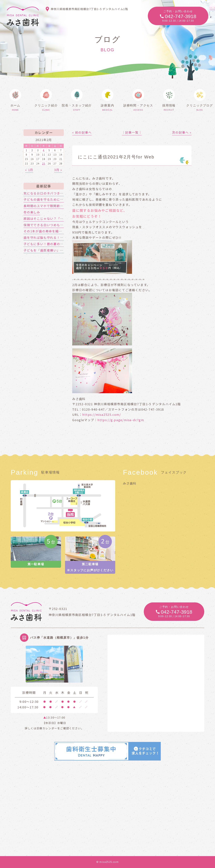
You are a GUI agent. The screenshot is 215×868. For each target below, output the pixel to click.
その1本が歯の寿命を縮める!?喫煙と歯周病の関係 (61, 231)
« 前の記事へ (82, 132)
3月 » (58, 170)
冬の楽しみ (32, 212)
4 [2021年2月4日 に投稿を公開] (44, 150)
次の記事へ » (182, 132)
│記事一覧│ (132, 132)
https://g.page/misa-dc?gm (121, 420)
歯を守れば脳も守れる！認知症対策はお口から (58, 237)
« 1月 (29, 170)
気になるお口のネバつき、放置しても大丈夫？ (58, 193)
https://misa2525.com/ (102, 414)
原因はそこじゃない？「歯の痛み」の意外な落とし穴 (63, 218)
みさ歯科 (130, 483)
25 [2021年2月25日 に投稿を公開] (44, 163)
